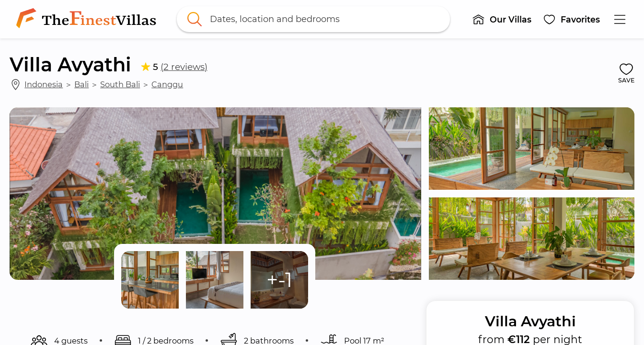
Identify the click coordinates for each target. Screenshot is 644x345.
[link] (88, 19)
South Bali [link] (120, 84)
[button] (502, 19)
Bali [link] (81, 84)
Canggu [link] (167, 84)
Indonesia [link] (44, 84)
